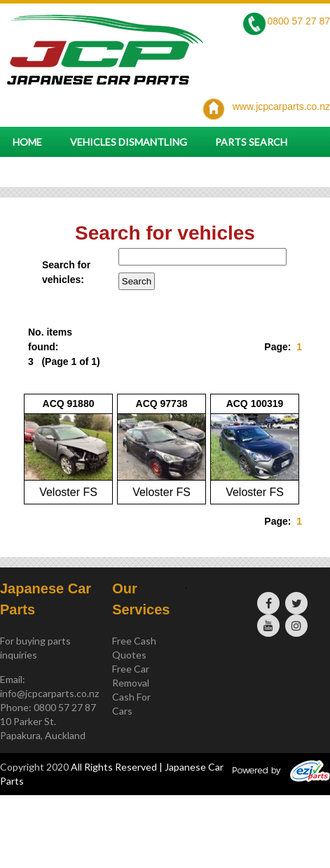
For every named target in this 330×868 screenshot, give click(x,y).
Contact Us (45, 172)
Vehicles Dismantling (129, 142)
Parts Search (251, 142)
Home (27, 142)
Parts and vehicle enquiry (177, 172)
